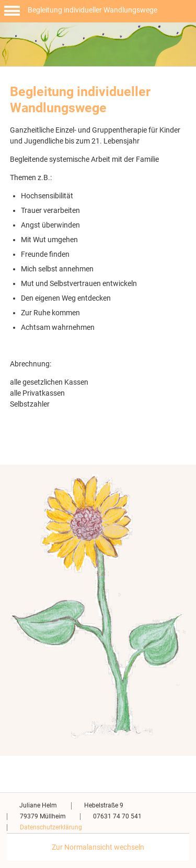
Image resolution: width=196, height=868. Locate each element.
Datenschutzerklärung (51, 827)
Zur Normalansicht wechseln (98, 847)
